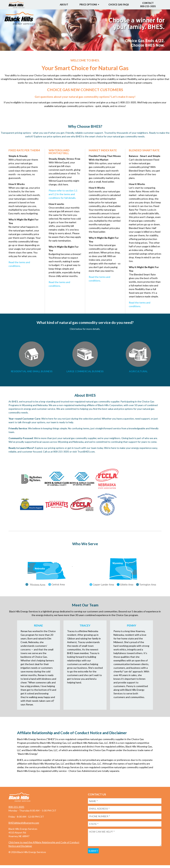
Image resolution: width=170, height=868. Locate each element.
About (64, 5)
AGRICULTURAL (138, 371)
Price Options (88, 5)
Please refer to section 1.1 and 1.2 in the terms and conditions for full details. (63, 194)
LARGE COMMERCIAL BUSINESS (85, 371)
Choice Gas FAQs (119, 5)
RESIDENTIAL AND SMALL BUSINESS (32, 371)
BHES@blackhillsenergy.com (24, 824)
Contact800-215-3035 (148, 5)
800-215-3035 (16, 808)
